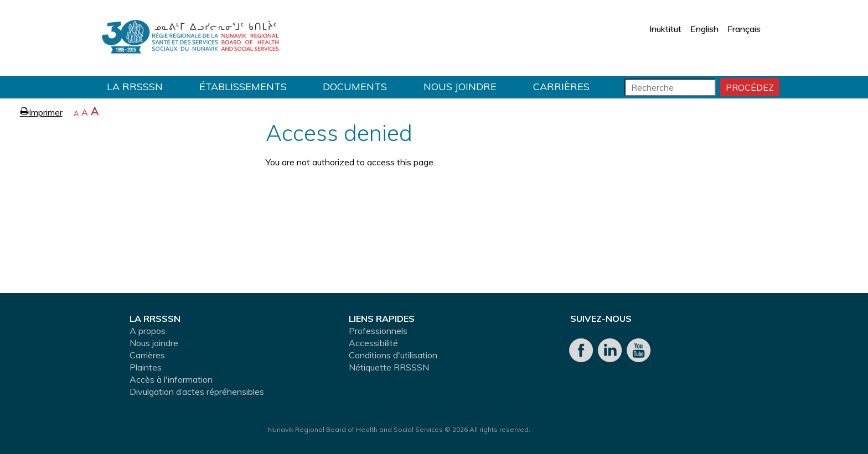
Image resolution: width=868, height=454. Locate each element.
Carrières (561, 87)
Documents (355, 87)
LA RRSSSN (135, 87)
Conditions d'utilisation (393, 355)
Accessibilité (373, 343)
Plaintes (146, 367)
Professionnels (378, 331)
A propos (148, 331)
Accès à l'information (171, 379)
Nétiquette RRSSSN (389, 367)
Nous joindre (460, 87)
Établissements (243, 87)
